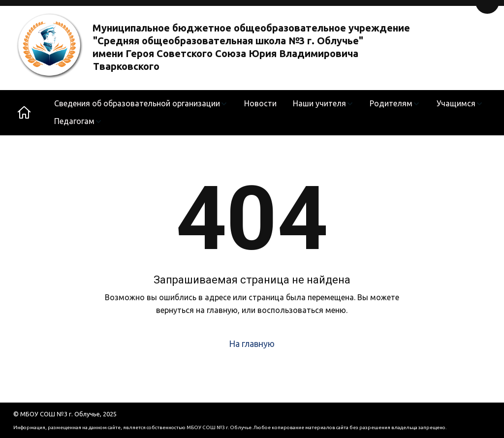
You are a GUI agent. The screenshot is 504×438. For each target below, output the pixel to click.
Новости (260, 103)
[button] (141, 104)
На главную (252, 344)
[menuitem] (141, 104)
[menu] (269, 113)
